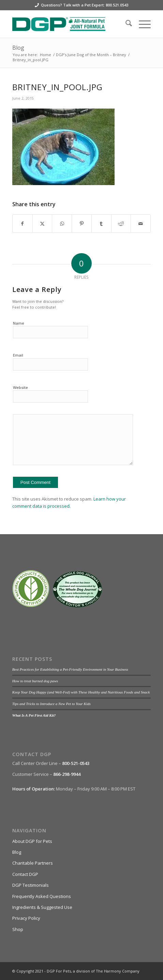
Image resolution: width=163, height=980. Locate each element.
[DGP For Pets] (68, 24)
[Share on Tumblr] (101, 224)
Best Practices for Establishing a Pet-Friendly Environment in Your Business (70, 669)
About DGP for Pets (32, 841)
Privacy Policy (26, 918)
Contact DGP (25, 874)
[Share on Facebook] (23, 224)
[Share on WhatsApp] (62, 224)
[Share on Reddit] (121, 224)
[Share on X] (42, 224)
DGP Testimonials (31, 885)
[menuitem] (125, 24)
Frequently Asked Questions (42, 896)
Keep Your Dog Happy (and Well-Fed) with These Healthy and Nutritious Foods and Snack (81, 692)
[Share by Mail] (141, 224)
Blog (18, 48)
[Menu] (141, 24)
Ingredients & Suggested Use (42, 907)
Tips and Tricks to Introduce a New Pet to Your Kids (51, 704)
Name (19, 323)
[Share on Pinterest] (82, 224)
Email (18, 355)
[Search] (125, 24)
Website (20, 387)
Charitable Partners (33, 863)
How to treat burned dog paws (35, 681)
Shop (18, 929)
